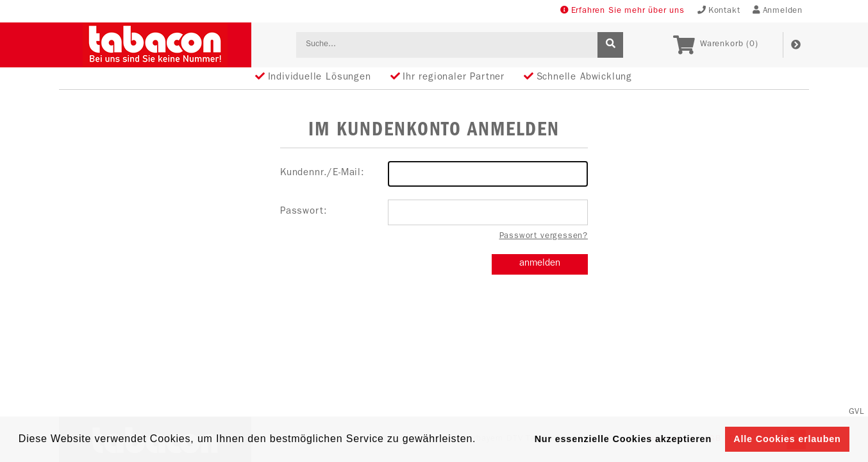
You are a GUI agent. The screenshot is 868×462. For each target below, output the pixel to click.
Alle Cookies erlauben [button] (787, 439)
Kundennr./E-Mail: (434, 174)
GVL (857, 412)
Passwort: (434, 212)
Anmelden (778, 11)
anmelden (540, 264)
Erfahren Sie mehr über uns (622, 11)
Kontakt (719, 11)
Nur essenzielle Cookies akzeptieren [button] (623, 439)
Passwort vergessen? (544, 236)
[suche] (610, 45)
